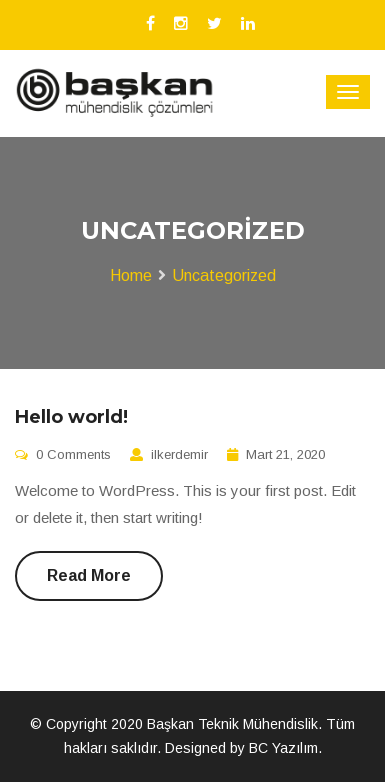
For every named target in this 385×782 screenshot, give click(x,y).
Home (131, 275)
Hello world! (71, 417)
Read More (89, 575)
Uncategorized (224, 275)
